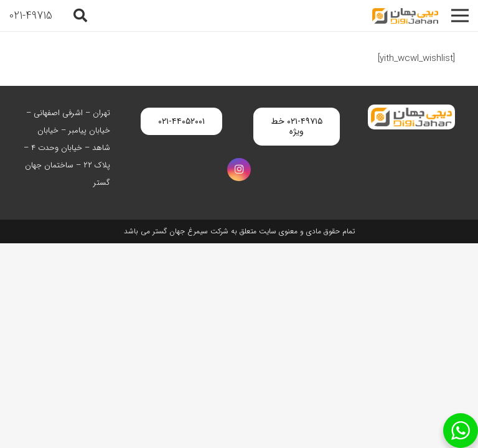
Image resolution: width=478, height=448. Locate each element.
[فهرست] (460, 16)
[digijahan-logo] (405, 16)
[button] (80, 16)
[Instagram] (239, 170)
